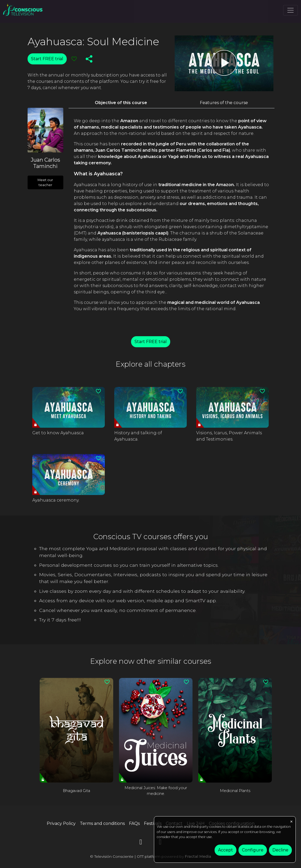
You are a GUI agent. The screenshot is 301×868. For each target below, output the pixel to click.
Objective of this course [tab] (121, 103)
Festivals (153, 823)
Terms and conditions (102, 823)
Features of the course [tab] (224, 103)
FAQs (134, 823)
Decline (280, 850)
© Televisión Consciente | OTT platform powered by (151, 856)
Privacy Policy (61, 823)
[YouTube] (141, 843)
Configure (253, 850)
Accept (225, 850)
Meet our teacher (45, 182)
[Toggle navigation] (290, 10)
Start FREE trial (47, 59)
